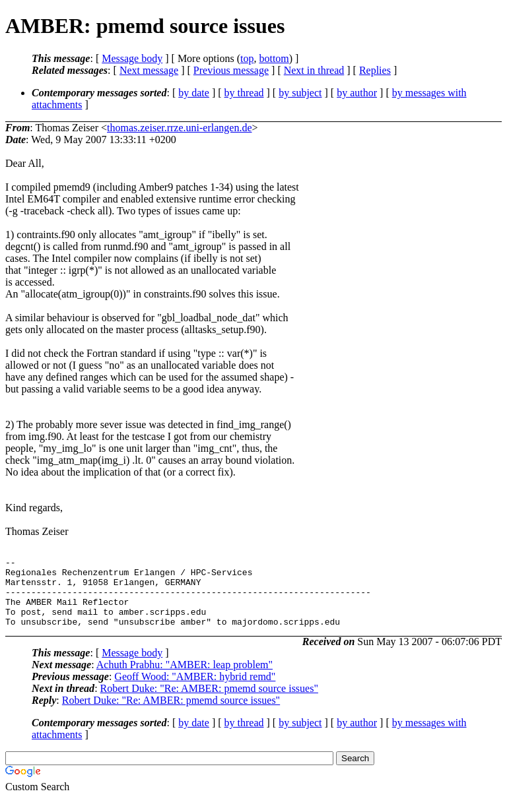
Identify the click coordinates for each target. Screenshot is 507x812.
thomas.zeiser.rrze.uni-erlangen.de (179, 128)
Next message (149, 70)
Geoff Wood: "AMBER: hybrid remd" (195, 690)
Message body (132, 58)
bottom (274, 58)
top (247, 58)
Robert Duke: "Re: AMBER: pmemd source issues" (209, 702)
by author (357, 93)
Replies (375, 70)
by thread (244, 93)
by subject (300, 93)
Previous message (231, 70)
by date (194, 93)
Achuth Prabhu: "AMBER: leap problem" (185, 678)
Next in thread (314, 70)
